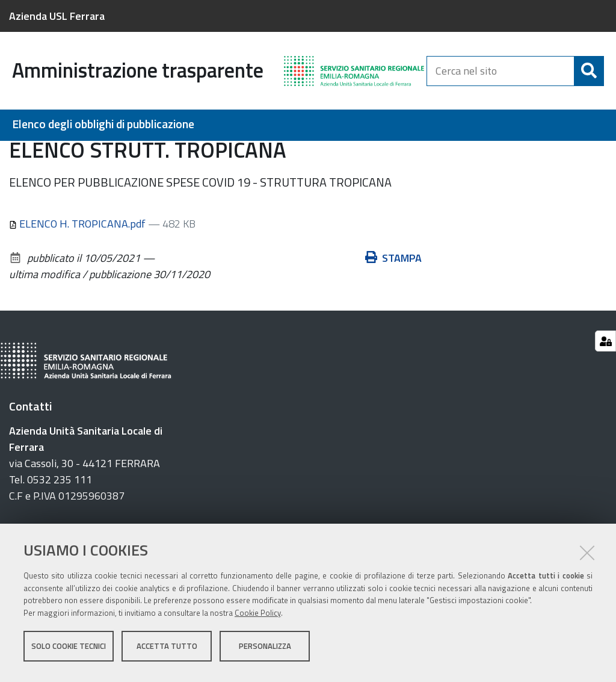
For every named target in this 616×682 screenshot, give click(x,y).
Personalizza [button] (265, 651)
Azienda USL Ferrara (57, 16)
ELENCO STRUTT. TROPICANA (535, 154)
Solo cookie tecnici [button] (69, 651)
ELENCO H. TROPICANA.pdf (79, 289)
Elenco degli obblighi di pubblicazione (103, 124)
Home (17, 154)
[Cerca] (589, 71)
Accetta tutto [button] (167, 651)
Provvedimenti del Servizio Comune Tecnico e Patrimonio (334, 154)
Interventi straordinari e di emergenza (114, 154)
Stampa (393, 324)
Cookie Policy (258, 618)
